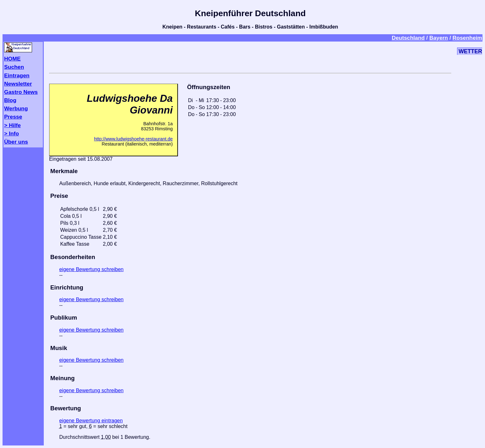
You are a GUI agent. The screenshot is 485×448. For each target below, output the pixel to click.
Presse (13, 117)
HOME (12, 59)
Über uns (16, 142)
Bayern (439, 38)
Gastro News (21, 92)
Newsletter (18, 84)
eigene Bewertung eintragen (91, 421)
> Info (12, 133)
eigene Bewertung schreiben (92, 269)
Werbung (16, 108)
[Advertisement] (250, 56)
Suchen (14, 67)
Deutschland (408, 38)
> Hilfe (12, 125)
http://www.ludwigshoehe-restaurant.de (133, 139)
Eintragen (17, 75)
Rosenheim (467, 38)
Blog (10, 100)
